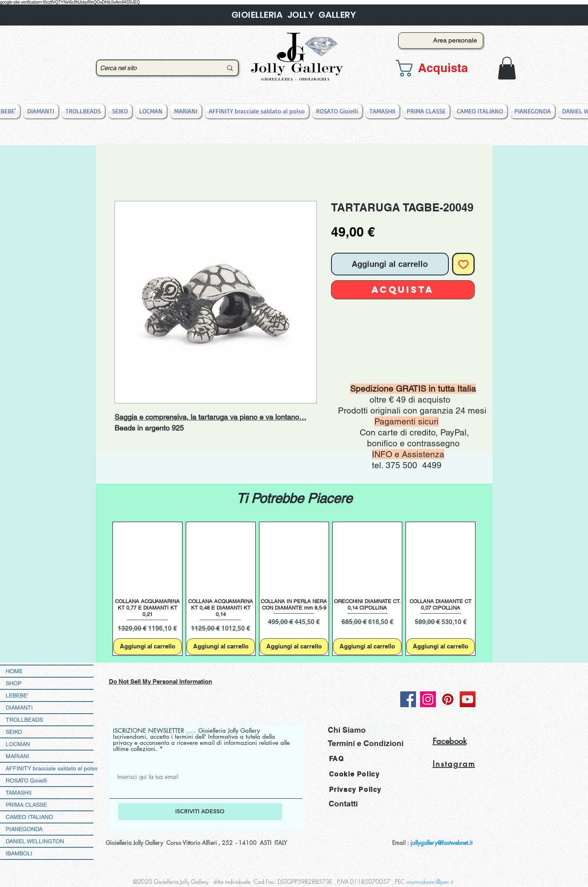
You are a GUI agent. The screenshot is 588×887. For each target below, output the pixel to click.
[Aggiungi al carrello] (148, 647)
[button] (438, 68)
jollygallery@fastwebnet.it (441, 843)
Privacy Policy (355, 790)
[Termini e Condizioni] (366, 743)
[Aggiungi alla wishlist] (463, 264)
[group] (294, 589)
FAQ (336, 759)
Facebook (450, 741)
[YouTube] (468, 699)
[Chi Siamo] (365, 730)
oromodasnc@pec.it (430, 882)
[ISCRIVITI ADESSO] (200, 812)
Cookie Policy (354, 774)
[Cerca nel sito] (155, 68)
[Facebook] (408, 699)
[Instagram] (428, 699)
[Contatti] (348, 803)
